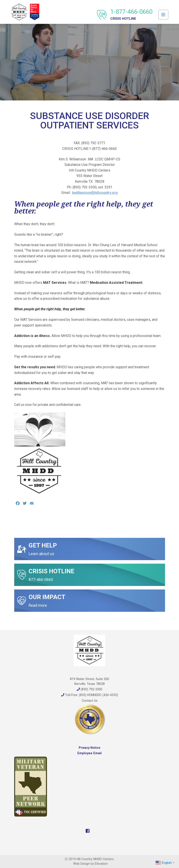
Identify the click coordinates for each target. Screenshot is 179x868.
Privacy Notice (89, 748)
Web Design (82, 864)
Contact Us (90, 701)
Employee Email (89, 753)
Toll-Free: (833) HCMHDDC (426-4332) (90, 695)
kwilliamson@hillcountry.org (95, 193)
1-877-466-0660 (131, 14)
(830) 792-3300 (89, 689)
